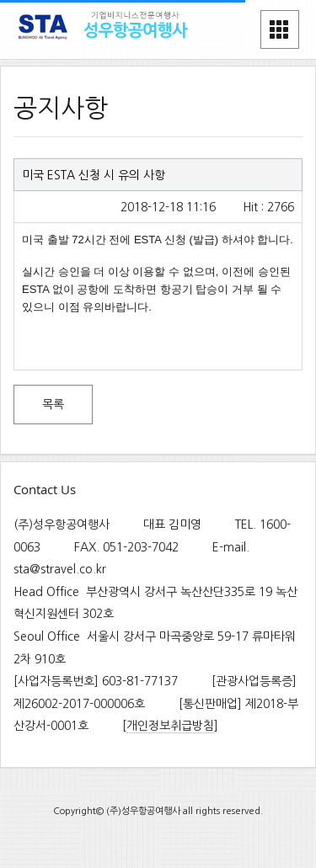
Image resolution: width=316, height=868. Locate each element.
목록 (53, 404)
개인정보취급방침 (170, 726)
